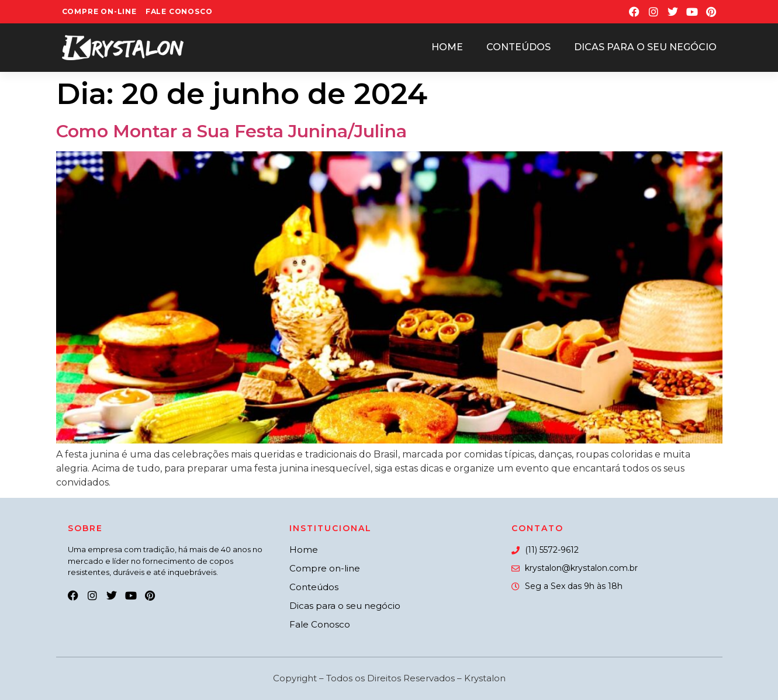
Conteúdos (518, 47)
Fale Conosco (179, 11)
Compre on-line (325, 568)
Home (447, 47)
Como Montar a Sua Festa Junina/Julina (231, 131)
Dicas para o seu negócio (645, 47)
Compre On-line (99, 11)
